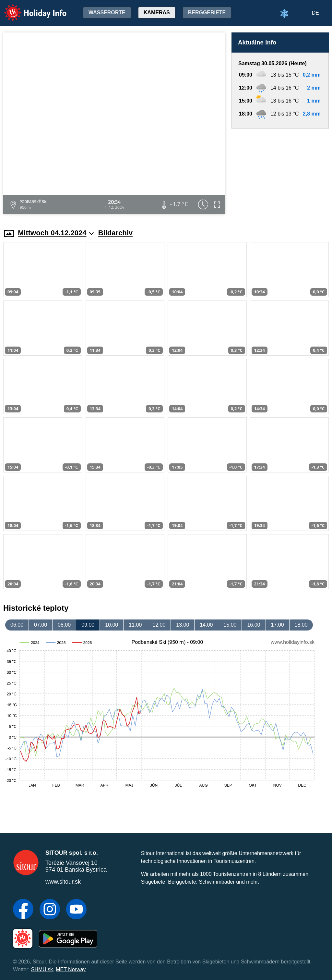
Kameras (157, 12)
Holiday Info (29, 8)
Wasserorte (107, 12)
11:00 (135, 625)
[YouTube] (76, 910)
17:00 (278, 625)
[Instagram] (50, 910)
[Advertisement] (280, 172)
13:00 (183, 625)
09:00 (88, 625)
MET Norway (71, 969)
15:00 (230, 625)
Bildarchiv (115, 233)
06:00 (17, 625)
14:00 (206, 625)
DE (315, 13)
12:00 (159, 625)
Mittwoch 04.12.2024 (56, 233)
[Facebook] (23, 910)
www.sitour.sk (63, 882)
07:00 (41, 625)
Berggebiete (207, 12)
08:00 (64, 625)
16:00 (254, 625)
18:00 (301, 625)
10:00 (112, 625)
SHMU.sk (42, 969)
